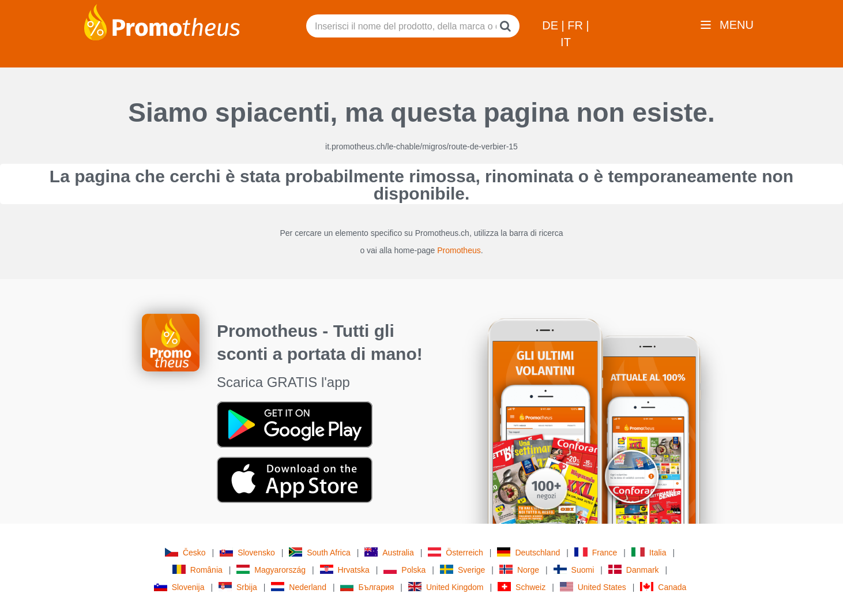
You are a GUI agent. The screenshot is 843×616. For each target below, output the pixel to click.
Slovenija (179, 587)
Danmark (634, 570)
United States (593, 587)
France (596, 552)
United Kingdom (446, 587)
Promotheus (459, 250)
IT (566, 42)
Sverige (462, 570)
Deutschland (528, 552)
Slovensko (247, 552)
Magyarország (271, 570)
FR (577, 25)
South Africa (320, 552)
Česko (185, 552)
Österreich (456, 552)
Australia (389, 552)
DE (552, 25)
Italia (649, 552)
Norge (519, 570)
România (197, 570)
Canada (663, 587)
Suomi (574, 570)
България (367, 587)
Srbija (238, 587)
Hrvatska (345, 570)
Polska (404, 570)
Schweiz (522, 587)
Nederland (299, 587)
